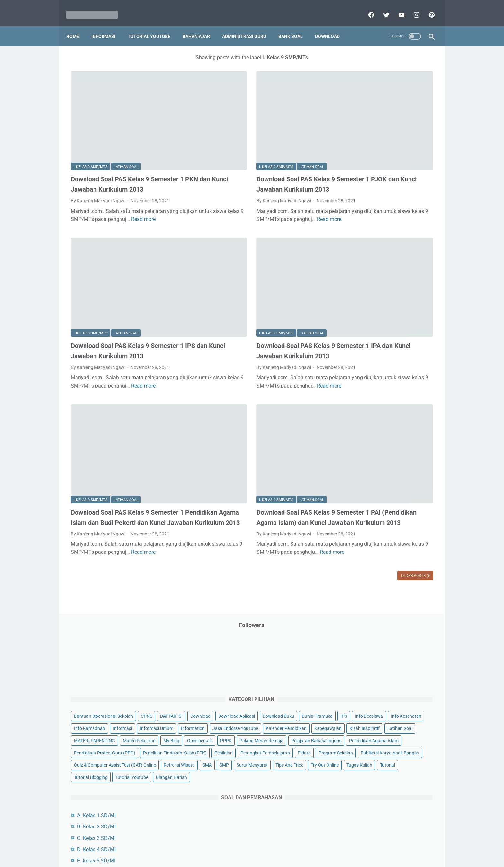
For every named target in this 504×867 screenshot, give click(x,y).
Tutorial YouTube (153, 25)
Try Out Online (354, 412)
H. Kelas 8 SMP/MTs (367, 553)
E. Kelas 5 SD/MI (362, 519)
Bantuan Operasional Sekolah (370, 142)
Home (77, 25)
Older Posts (295, 523)
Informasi (108, 25)
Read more (106, 197)
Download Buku (400, 167)
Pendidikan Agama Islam (365, 301)
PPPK (403, 265)
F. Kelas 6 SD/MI (362, 531)
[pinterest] (426, 8)
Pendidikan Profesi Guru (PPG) (371, 314)
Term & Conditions (247, 844)
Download (332, 25)
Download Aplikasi (358, 167)
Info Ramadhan (394, 191)
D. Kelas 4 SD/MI (363, 508)
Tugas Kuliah (389, 412)
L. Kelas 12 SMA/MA (367, 599)
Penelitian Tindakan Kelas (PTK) (372, 326)
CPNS (413, 142)
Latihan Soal (126, 127)
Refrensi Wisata (356, 387)
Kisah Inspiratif (355, 240)
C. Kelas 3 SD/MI (363, 497)
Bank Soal (295, 25)
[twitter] (381, 8)
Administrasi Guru (249, 25)
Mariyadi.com (261, 857)
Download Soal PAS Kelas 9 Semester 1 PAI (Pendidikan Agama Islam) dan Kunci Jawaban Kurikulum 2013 (253, 442)
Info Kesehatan (355, 191)
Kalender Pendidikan (360, 228)
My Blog (348, 265)
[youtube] (396, 8)
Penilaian (421, 326)
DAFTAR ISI (351, 155)
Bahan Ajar (201, 25)
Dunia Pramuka (355, 179)
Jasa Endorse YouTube (394, 216)
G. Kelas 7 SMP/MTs (367, 542)
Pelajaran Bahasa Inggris (365, 289)
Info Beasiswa (407, 179)
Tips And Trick (393, 399)
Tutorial (417, 412)
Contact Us (301, 844)
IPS (382, 179)
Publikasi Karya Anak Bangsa (369, 362)
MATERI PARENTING (361, 252)
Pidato (404, 338)
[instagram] (411, 8)
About (277, 844)
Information (352, 216)
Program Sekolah (357, 350)
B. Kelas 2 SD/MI (363, 485)
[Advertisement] (385, 714)
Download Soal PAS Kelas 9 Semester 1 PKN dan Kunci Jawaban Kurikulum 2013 (127, 149)
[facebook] (366, 8)
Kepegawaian (402, 228)
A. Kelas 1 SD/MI (363, 474)
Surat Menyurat (356, 399)
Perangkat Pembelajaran (365, 338)
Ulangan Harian (356, 436)
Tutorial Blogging (357, 424)
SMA (384, 387)
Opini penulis (377, 265)
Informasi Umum (384, 204)
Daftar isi (328, 844)
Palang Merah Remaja (362, 277)
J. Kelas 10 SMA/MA (367, 576)
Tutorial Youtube (398, 424)
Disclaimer (178, 844)
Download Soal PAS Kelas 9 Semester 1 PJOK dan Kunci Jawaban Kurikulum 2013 (253, 149)
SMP (401, 387)
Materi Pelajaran (405, 252)
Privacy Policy (208, 844)
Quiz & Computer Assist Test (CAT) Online (381, 375)
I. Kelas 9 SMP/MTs (90, 127)
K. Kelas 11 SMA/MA (367, 587)
